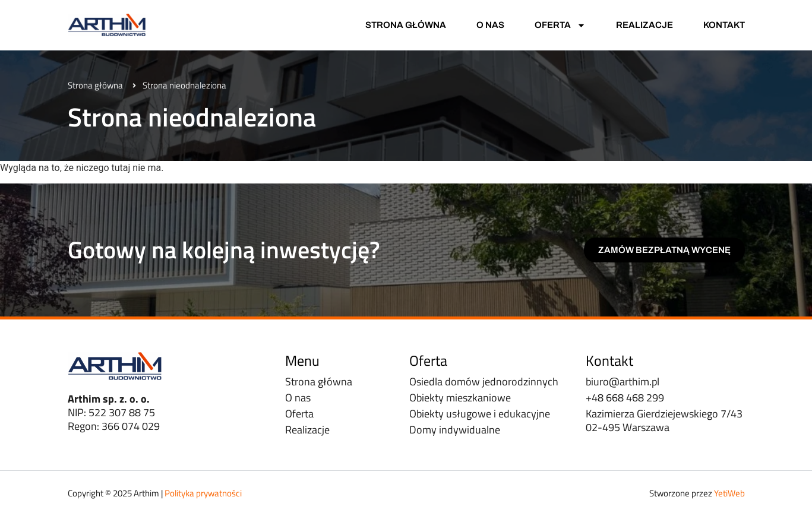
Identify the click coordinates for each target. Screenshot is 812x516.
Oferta (560, 25)
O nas (490, 25)
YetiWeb (729, 493)
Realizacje (644, 25)
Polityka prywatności (203, 493)
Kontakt (724, 25)
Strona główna (406, 25)
